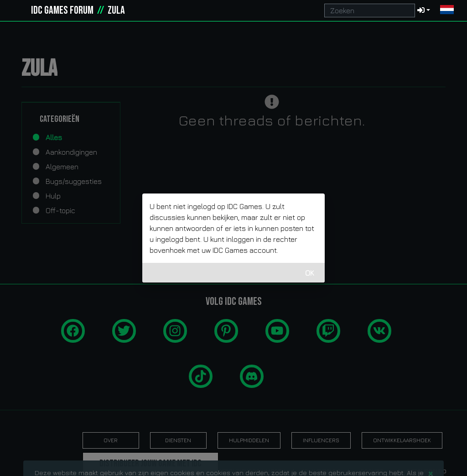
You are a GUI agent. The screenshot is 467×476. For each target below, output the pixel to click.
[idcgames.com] (17, 10)
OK (310, 273)
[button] (447, 10)
